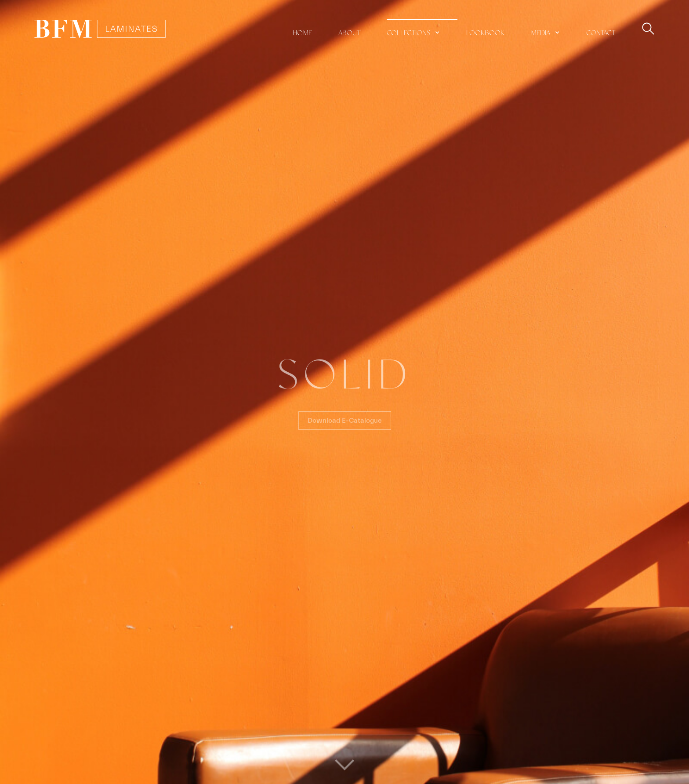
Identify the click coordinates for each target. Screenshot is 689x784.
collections (408, 33)
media (540, 33)
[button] (422, 28)
